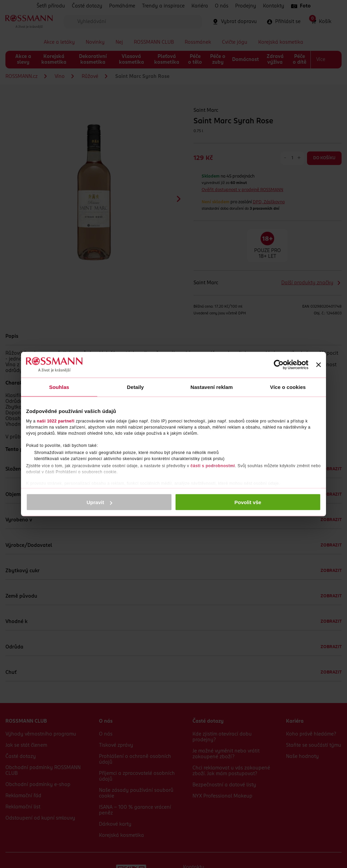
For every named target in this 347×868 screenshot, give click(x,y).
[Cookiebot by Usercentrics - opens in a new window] (279, 365)
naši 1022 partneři (56, 421)
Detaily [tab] (136, 387)
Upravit (100, 502)
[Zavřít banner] (319, 365)
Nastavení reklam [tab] (212, 387)
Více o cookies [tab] (288, 387)
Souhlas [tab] (59, 387)
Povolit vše (248, 502)
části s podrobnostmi (213, 466)
